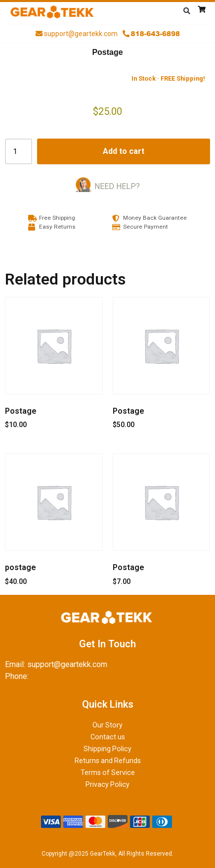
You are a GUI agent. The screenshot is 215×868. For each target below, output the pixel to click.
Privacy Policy (107, 784)
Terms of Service (108, 772)
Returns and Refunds (108, 761)
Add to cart (124, 151)
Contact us (108, 737)
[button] (187, 11)
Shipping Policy (107, 749)
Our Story (107, 725)
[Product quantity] (19, 151)
